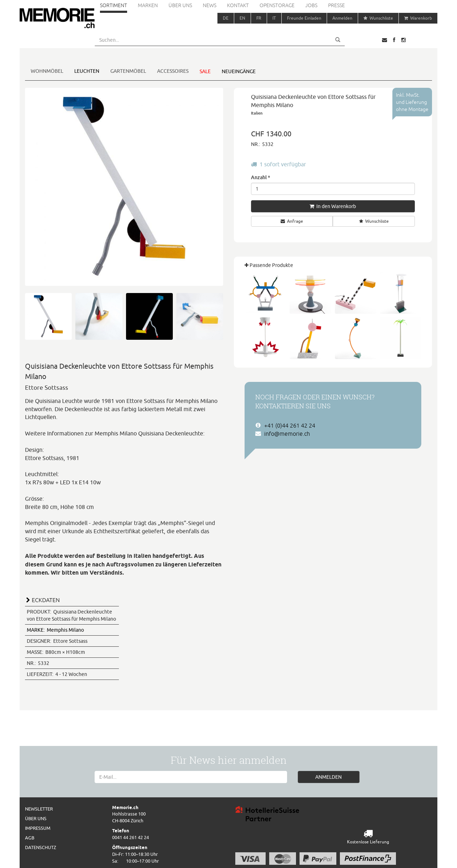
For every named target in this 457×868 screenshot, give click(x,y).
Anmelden (342, 18)
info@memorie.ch (287, 434)
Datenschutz (41, 847)
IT (274, 18)
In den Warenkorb (333, 206)
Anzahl (261, 177)
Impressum (38, 828)
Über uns (180, 5)
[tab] (124, 599)
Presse (337, 5)
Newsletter (39, 809)
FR (259, 18)
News (210, 5)
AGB (30, 838)
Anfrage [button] (292, 221)
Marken (148, 5)
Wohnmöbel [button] (47, 71)
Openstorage (277, 5)
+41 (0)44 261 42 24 (290, 425)
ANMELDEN (328, 777)
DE (226, 18)
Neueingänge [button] (239, 71)
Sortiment (114, 5)
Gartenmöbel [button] (128, 71)
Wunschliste (378, 18)
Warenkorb (418, 18)
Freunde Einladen (304, 18)
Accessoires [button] (173, 71)
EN (242, 18)
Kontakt (238, 5)
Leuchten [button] (87, 71)
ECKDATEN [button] (46, 600)
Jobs (311, 5)
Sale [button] (205, 71)
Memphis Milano (55, 630)
